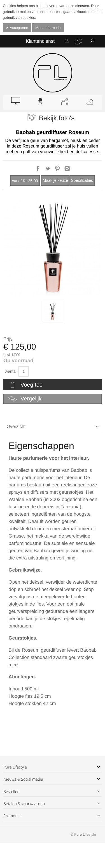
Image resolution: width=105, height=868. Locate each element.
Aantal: (11, 371)
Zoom (53, 248)
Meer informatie (48, 28)
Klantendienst (40, 41)
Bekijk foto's (57, 118)
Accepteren (19, 28)
